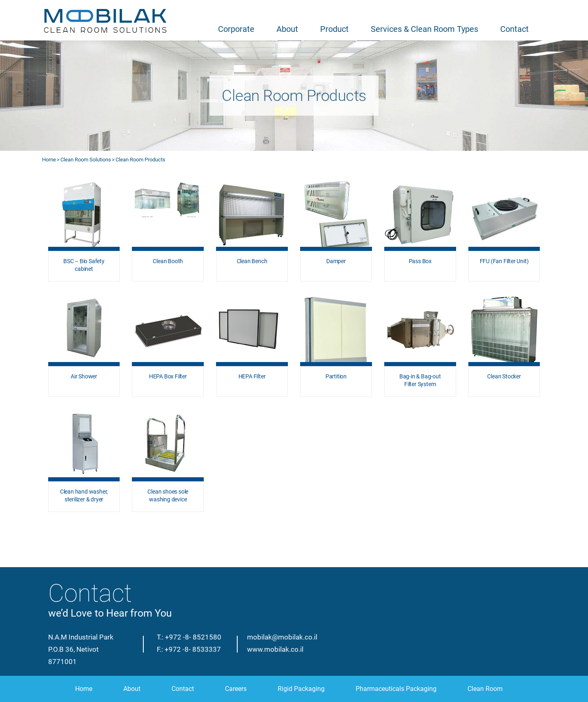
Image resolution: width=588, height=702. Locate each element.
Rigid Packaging (301, 689)
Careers (236, 689)
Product (334, 29)
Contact (514, 29)
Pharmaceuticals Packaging (396, 689)
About (287, 29)
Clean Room (485, 689)
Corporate (236, 29)
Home (49, 160)
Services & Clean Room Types (424, 29)
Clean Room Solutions (86, 160)
